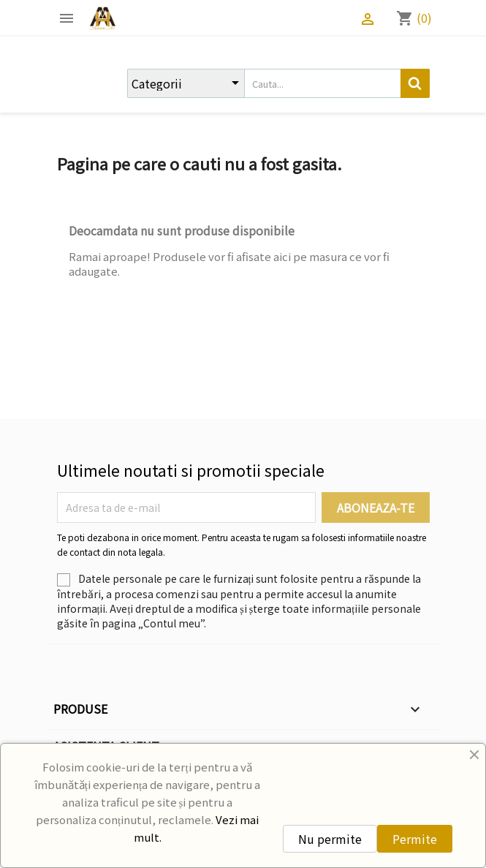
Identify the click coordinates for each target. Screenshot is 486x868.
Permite (415, 839)
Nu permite (330, 839)
